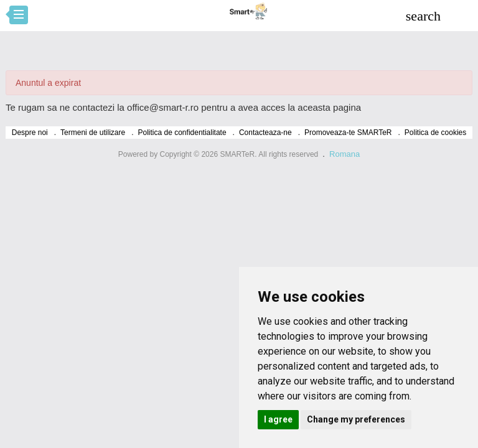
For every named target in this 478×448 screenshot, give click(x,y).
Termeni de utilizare (93, 133)
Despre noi (30, 133)
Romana (344, 154)
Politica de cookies (435, 133)
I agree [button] (278, 419)
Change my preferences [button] (356, 419)
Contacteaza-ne (265, 133)
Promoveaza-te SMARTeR (348, 133)
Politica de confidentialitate (182, 133)
